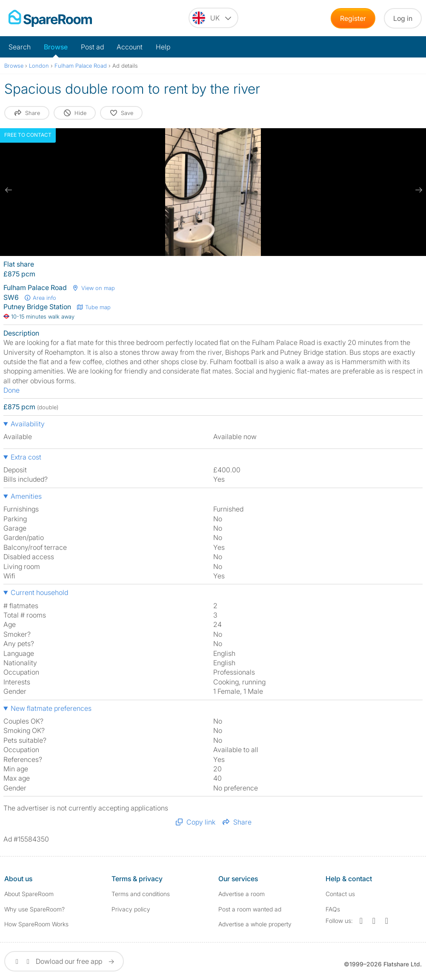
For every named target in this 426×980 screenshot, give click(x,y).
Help (163, 47)
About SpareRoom (29, 894)
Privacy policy (131, 909)
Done (11, 390)
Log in (403, 18)
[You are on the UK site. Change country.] (213, 18)
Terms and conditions (141, 894)
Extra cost (26, 457)
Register (353, 18)
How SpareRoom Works (36, 924)
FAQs (333, 909)
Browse (56, 47)
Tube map (93, 307)
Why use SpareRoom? (34, 909)
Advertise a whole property (255, 924)
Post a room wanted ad (250, 909)
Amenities (26, 496)
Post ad (92, 47)
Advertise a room (242, 894)
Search (20, 47)
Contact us (340, 894)
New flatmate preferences (51, 708)
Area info (40, 298)
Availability (28, 424)
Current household (39, 592)
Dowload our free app (64, 961)
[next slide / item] (417, 190)
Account (130, 47)
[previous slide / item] (9, 190)
